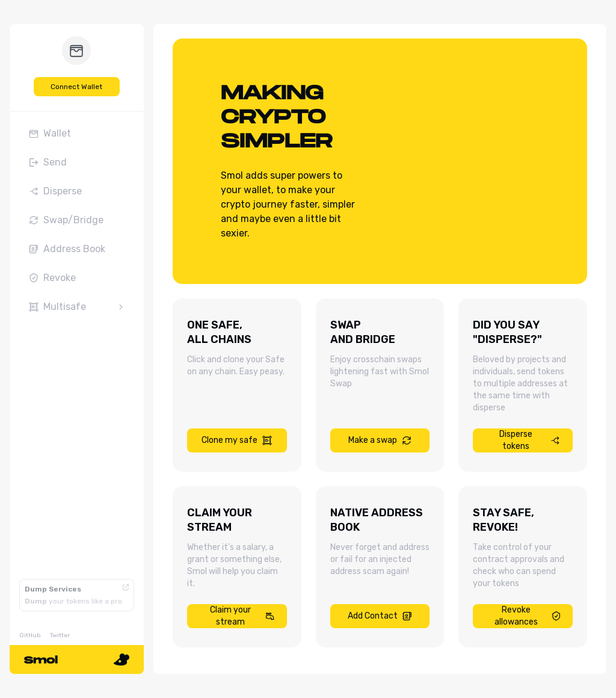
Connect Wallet (76, 87)
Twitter (60, 635)
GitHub (30, 635)
